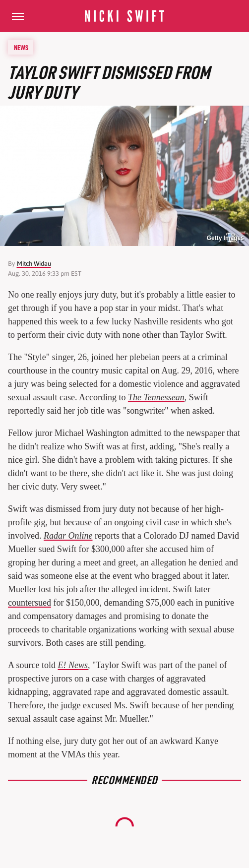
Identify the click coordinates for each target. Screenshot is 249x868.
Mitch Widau (34, 264)
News (21, 47)
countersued (30, 603)
